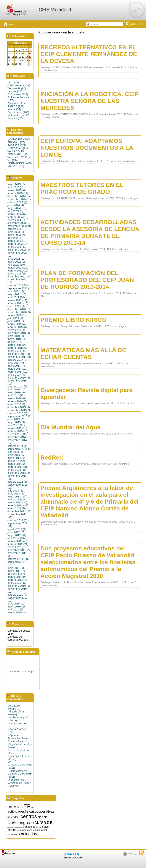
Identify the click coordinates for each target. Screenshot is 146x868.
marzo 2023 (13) (17, 241)
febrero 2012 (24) (18, 544)
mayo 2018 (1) (16, 339)
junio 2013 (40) (16, 494)
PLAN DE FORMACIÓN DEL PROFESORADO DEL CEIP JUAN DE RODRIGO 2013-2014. (87, 280)
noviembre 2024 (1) (19, 199)
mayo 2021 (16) (17, 294)
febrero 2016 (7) (17, 401)
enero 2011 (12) (17, 583)
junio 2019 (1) (16, 321)
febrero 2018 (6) (17, 348)
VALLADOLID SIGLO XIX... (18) (18, 153)
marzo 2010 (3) (17, 612)
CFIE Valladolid (55, 9)
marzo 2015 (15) (17, 428)
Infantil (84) (14, 109)
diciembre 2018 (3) (19, 333)
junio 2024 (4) (16, 205)
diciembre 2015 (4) (19, 407)
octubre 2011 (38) (18, 559)
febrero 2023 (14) (18, 244)
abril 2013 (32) (16, 500)
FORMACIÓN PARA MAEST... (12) (19, 165)
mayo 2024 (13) (17, 208)
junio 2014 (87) (16, 455)
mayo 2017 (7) (16, 366)
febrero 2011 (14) (18, 580)
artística (19, 818)
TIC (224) (13, 83)
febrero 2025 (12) (18, 193)
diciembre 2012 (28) (19, 511)
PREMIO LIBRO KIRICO (74, 320)
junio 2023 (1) (16, 232)
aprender (13, 817)
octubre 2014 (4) (17, 446)
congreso (25, 822)
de (50, 822)
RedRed (52, 458)
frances (27, 827)
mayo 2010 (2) (16, 607)
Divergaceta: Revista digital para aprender (86, 393)
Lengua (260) (15, 91)
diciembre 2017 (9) (19, 354)
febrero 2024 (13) (18, 217)
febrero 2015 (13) (18, 431)
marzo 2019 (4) (17, 324)
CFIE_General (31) (19, 85)
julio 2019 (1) (15, 318)
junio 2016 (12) (16, 389)
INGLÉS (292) (16, 106)
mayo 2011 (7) (16, 571)
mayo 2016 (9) (16, 392)
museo (12, 830)
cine (12, 822)
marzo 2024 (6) (17, 214)
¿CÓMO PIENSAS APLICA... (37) (19, 141)
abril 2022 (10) (16, 265)
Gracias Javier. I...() (19, 744)
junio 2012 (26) (16, 532)
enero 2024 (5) (16, 220)
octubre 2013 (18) (18, 482)
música (18, 831)
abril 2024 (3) (15, 211)
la (34, 827)
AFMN (14, 807)
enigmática (19, 827)
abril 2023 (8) (15, 238)
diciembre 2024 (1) (19, 196)
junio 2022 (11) (16, 259)
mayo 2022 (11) (17, 262)
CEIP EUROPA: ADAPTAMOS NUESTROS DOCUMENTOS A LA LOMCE (87, 148)
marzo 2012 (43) (17, 541)
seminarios (27, 834)
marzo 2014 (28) (17, 464)
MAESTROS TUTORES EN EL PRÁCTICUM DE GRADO (82, 188)
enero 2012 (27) (17, 547)
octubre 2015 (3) (17, 413)
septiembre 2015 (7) (19, 416)
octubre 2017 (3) (17, 360)
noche (23, 830)
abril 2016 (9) (15, 395)
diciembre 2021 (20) (19, 277)
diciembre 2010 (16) (19, 586)
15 (8, 808)
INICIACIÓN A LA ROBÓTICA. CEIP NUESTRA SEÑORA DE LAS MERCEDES (89, 101)
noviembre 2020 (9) (19, 312)
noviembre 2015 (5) (19, 410)
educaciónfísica (11, 827)
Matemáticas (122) (19, 115)
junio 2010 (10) (16, 604)
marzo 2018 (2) (17, 345)
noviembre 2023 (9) (19, 226)
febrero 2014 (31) (18, 467)
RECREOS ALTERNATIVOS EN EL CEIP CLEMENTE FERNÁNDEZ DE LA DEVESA (89, 54)
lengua (39, 827)
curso (40, 822)
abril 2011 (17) (16, 574)
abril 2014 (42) (16, 461)
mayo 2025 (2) (16, 184)
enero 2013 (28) (17, 508)
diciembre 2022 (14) (19, 250)
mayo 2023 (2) (16, 235)
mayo (45, 827)
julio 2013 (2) (15, 491)
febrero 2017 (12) (18, 372)
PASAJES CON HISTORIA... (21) (18, 147)
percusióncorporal (37, 830)
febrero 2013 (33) (18, 505)
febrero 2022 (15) (18, 271)
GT (32, 807)
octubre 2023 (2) (17, 229)
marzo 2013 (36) (17, 502)
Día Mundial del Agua (70, 427)
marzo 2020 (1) (17, 315)
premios (12, 834)
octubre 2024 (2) (17, 202)
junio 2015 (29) (16, 419)
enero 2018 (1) (16, 351)
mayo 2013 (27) (17, 497)
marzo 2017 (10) (17, 369)
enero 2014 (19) (17, 470)
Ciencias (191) (16, 103)
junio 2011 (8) (16, 568)
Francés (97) (15, 118)
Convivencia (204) (18, 112)
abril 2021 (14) (16, 297)
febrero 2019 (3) (17, 327)
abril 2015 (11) (16, 425)
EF (27, 806)
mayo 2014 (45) (17, 458)
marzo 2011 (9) (17, 577)
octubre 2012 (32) (18, 520)
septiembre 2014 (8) (19, 449)
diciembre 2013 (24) (19, 473)
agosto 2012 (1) (17, 529)
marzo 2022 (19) (17, 268)
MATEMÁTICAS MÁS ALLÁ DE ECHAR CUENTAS (83, 354)
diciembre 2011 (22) (19, 550)
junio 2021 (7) (16, 291)
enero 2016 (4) (16, 404)
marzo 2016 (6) (17, 398)
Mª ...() (19, 765)
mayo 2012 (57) (17, 535)
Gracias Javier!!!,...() (19, 774)
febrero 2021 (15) (18, 303)
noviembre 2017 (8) (19, 357)
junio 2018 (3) (16, 336)
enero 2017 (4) (16, 375)
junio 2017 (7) (16, 363)
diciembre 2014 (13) (19, 437)
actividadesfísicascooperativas (31, 811)
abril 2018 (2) (15, 342)
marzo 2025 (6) (17, 190)
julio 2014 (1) (15, 452)
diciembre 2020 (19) (19, 309)
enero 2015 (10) (17, 434)
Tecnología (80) (17, 88)
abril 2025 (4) (15, 187)
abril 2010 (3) (15, 610)
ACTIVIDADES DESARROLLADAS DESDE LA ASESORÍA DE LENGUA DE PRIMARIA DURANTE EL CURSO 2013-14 (90, 232)
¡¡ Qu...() (19, 735)
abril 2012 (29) (16, 538)
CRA (21, 808)
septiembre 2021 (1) (19, 288)
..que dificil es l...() (19, 783)
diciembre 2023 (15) (19, 223)
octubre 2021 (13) (18, 285)
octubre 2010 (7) (17, 595)
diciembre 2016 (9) (19, 378)
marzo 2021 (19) (17, 300)
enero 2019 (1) (16, 330)
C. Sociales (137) (18, 94)
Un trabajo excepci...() (16, 710)
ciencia (43, 817)
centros (29, 816)
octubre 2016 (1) (17, 387)
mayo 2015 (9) (16, 422)
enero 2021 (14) (17, 306)
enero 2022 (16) (17, 274)
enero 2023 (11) (17, 247)
